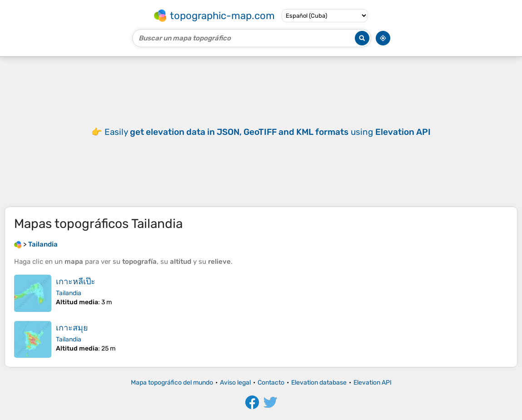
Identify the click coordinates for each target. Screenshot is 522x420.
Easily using (268, 132)
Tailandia (69, 293)
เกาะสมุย (72, 328)
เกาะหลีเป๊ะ (76, 282)
